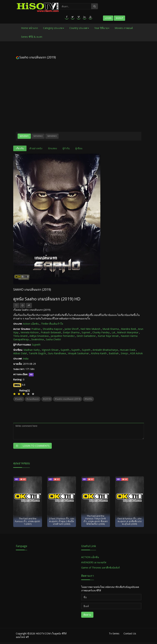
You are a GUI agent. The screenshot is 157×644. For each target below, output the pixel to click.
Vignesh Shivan (50, 350)
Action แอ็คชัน (31, 324)
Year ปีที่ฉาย (102, 28)
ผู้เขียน (79, 148)
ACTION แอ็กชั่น (90, 557)
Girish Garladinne (86, 336)
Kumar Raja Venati (108, 336)
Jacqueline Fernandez (63, 336)
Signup (119, 18)
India (26, 359)
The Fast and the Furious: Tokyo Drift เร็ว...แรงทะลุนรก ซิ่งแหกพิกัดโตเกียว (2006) (96, 520)
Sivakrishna (37, 339)
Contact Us (130, 633)
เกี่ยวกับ (20, 148)
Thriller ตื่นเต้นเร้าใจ (52, 324)
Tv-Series (114, 633)
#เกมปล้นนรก (33, 399)
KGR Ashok (136, 353)
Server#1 (24, 136)
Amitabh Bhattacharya (105, 350)
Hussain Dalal (128, 350)
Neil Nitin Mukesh (90, 329)
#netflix (88, 399)
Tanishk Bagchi (37, 353)
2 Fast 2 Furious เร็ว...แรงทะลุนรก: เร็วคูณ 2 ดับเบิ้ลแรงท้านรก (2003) (62, 521)
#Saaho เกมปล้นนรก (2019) (68, 399)
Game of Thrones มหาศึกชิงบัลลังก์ (101, 568)
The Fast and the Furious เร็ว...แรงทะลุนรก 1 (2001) (28, 521)
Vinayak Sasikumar (78, 353)
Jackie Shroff (71, 329)
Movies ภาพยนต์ (124, 28)
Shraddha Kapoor (53, 329)
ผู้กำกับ (66, 148)
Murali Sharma (111, 329)
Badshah (114, 353)
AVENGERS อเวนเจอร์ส (94, 562)
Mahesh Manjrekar (128, 332)
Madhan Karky (32, 350)
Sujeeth (36, 345)
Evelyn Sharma (71, 332)
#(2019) (47, 399)
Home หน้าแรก (29, 28)
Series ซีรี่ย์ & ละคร (32, 37)
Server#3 (52, 136)
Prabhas (36, 329)
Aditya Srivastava (39, 336)
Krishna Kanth (99, 353)
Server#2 (38, 136)
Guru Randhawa (57, 353)
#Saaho (19, 399)
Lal (113, 332)
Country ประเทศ (79, 28)
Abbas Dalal (20, 353)
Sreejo (124, 353)
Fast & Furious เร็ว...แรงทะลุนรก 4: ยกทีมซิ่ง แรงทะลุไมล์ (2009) (130, 521)
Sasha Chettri (53, 339)
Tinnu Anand (20, 336)
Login (108, 18)
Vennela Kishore (30, 332)
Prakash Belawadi (51, 332)
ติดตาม (87, 615)
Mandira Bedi (128, 329)
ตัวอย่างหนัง (36, 148)
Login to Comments (31, 446)
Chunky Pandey (101, 332)
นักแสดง (52, 148)
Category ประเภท (54, 28)
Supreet (86, 332)
